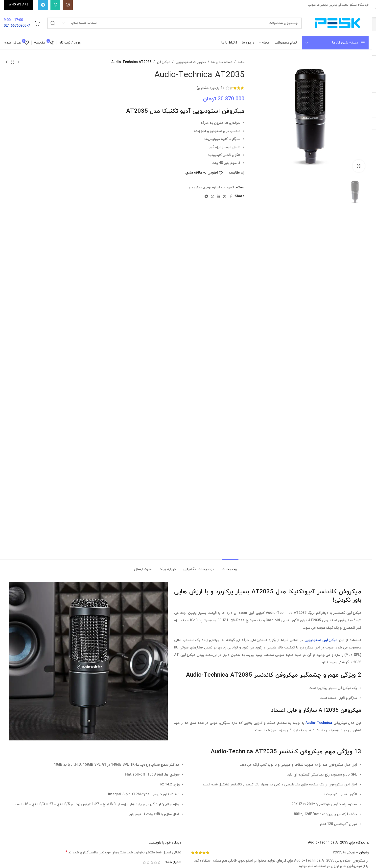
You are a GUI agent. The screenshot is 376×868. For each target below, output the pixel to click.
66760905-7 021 (17, 26)
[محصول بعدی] (7, 62)
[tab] (230, 567)
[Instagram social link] (68, 5)
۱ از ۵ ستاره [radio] (159, 862)
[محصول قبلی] (19, 62)
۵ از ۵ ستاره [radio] (144, 862)
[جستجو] (175, 23)
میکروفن (164, 62)
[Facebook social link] (231, 197)
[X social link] (225, 197)
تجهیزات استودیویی (191, 62)
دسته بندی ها (222, 62)
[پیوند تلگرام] (43, 5)
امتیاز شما (174, 862)
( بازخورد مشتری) (210, 88)
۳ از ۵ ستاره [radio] (152, 862)
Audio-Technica (319, 723)
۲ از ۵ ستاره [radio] (155, 862)
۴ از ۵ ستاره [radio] (148, 862)
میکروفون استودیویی (321, 640)
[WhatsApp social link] (55, 5)
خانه (241, 62)
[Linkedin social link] (218, 197)
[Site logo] (338, 23)
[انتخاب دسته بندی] (80, 23)
